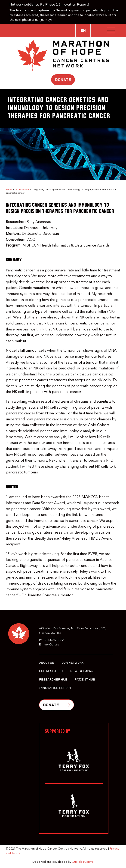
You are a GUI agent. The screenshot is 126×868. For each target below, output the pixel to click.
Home (9, 189)
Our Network (73, 663)
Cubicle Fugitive (83, 862)
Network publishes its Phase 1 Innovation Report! (49, 4)
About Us (47, 663)
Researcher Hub (53, 679)
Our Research (22, 189)
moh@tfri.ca (51, 645)
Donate (63, 80)
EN (83, 31)
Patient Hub (85, 679)
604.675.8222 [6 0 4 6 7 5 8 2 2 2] (54, 640)
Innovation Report (55, 688)
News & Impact (83, 671)
